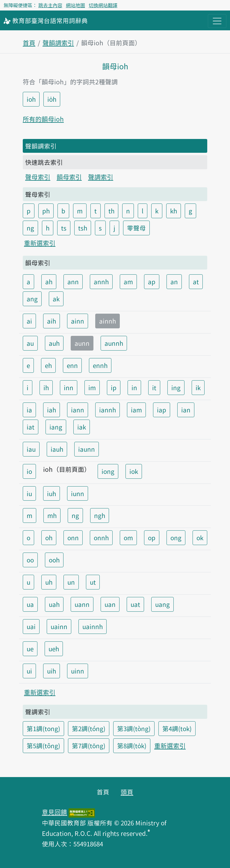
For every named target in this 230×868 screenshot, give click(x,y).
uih (52, 671)
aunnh (114, 343)
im (92, 387)
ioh (31, 99)
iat (31, 427)
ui (29, 671)
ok (200, 538)
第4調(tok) (177, 728)
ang (32, 299)
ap (152, 282)
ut (93, 582)
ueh (54, 649)
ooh (54, 560)
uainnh (93, 626)
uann (82, 604)
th (111, 211)
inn (69, 387)
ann (73, 282)
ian (186, 410)
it (154, 387)
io (29, 471)
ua (30, 604)
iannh (108, 410)
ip (114, 387)
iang (56, 427)
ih (46, 387)
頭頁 (127, 792)
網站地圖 (75, 5)
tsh (83, 228)
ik (198, 387)
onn (73, 538)
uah (54, 604)
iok (134, 471)
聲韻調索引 (58, 43)
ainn (78, 321)
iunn (78, 493)
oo (30, 560)
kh (174, 211)
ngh (100, 515)
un (71, 582)
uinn (78, 671)
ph (46, 211)
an (174, 282)
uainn (59, 626)
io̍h (52, 99)
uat (135, 604)
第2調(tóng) (89, 728)
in (134, 387)
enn (72, 365)
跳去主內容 (50, 5)
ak (56, 299)
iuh (52, 493)
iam (136, 410)
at (196, 282)
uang (162, 604)
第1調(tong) (43, 728)
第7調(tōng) (89, 746)
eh (48, 365)
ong (176, 538)
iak (82, 427)
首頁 (29, 43)
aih (52, 321)
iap (162, 410)
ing (176, 387)
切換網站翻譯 (103, 5)
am (128, 282)
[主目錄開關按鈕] (217, 21)
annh (101, 282)
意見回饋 (55, 812)
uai (31, 626)
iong (108, 471)
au (30, 343)
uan (110, 604)
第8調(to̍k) (132, 746)
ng (30, 228)
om (128, 538)
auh (54, 343)
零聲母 (136, 228)
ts (64, 228)
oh (49, 538)
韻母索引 (69, 177)
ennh (100, 365)
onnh (101, 538)
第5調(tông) (43, 746)
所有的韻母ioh (43, 119)
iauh (57, 449)
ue (30, 649)
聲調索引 (101, 177)
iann (78, 410)
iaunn (87, 449)
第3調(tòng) (134, 728)
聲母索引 (38, 177)
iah (52, 410)
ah (49, 282)
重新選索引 (40, 243)
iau (31, 449)
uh (49, 582)
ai (29, 321)
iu (29, 493)
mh (52, 515)
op (152, 538)
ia (29, 410)
